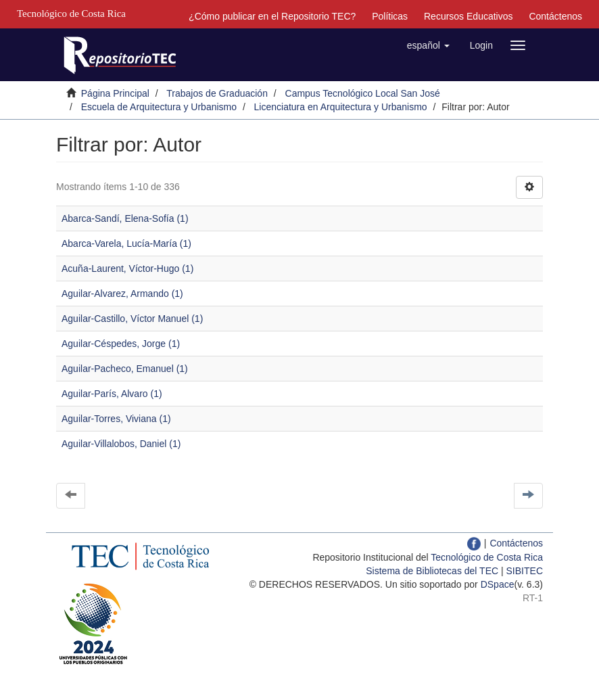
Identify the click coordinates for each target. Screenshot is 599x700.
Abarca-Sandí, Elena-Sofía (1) (125, 218)
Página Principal (115, 93)
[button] (428, 45)
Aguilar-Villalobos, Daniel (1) (121, 444)
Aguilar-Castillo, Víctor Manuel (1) (132, 319)
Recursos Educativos (469, 16)
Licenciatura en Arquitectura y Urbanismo (341, 107)
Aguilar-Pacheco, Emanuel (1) (125, 369)
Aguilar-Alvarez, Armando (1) (122, 294)
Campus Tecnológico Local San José (363, 93)
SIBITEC (525, 571)
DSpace (498, 584)
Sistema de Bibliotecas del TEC (432, 571)
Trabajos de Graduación (217, 93)
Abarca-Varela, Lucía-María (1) (126, 243)
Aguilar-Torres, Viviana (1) (116, 419)
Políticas (390, 16)
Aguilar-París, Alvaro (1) (112, 394)
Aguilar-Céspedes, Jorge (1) (121, 344)
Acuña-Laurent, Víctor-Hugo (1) (127, 269)
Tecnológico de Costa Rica (487, 557)
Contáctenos (555, 16)
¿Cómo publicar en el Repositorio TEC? (272, 16)
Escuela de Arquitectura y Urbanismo (159, 107)
